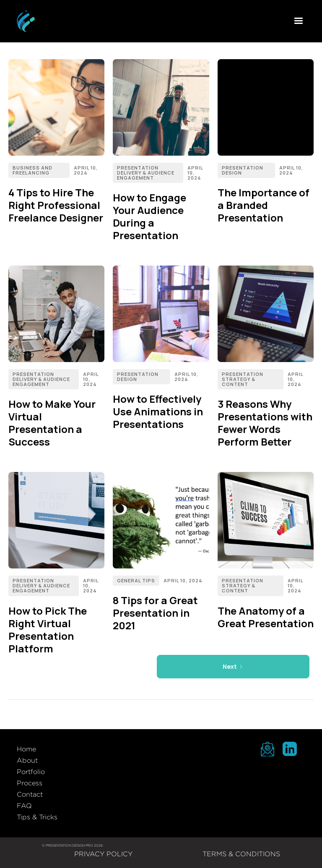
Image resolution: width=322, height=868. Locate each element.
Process (30, 783)
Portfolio (31, 772)
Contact (30, 794)
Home (26, 749)
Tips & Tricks (37, 817)
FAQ (24, 806)
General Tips (136, 580)
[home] (26, 21)
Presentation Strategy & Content (243, 379)
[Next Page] (233, 667)
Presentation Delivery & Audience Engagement (146, 173)
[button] (299, 21)
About (27, 760)
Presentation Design (243, 170)
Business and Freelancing (32, 170)
